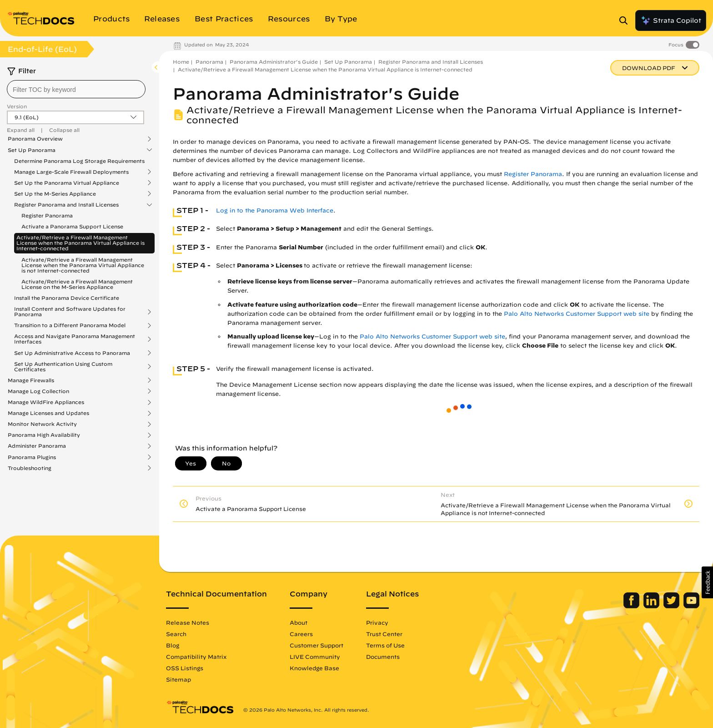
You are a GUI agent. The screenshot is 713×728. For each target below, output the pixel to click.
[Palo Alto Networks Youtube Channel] (691, 606)
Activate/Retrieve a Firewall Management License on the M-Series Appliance (77, 284)
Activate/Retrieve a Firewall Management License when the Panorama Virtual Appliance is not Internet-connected (83, 265)
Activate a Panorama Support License (72, 226)
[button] (707, 582)
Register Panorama (47, 215)
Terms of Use (385, 645)
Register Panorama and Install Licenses (66, 205)
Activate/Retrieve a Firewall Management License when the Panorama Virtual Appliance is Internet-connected (80, 243)
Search (176, 634)
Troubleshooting (30, 468)
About (299, 622)
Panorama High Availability (44, 435)
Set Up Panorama (32, 150)
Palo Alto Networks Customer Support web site (577, 314)
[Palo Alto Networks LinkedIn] (652, 606)
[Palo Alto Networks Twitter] (672, 606)
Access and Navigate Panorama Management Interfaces (75, 339)
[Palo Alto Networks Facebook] (632, 606)
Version (17, 106)
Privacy (377, 622)
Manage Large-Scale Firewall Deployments (71, 172)
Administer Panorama (37, 446)
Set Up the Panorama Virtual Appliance (67, 183)
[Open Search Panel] (626, 20)
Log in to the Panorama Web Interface (275, 210)
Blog (173, 645)
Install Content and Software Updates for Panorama (70, 312)
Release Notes (188, 622)
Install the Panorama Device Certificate (67, 298)
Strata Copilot (671, 20)
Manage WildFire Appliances (46, 402)
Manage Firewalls (31, 380)
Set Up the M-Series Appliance (55, 194)
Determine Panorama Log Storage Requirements (79, 161)
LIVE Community (315, 657)
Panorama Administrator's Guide (274, 62)
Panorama (209, 62)
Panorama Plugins (32, 457)
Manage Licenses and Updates (48, 413)
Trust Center (384, 634)
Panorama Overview (35, 139)
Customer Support (316, 645)
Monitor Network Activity (42, 424)
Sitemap (178, 679)
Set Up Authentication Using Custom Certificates (63, 367)
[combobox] (76, 89)
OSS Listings (185, 668)
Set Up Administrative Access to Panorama (72, 353)
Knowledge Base (314, 668)
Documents (383, 657)
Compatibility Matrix (196, 657)
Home (181, 62)
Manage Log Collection (38, 391)
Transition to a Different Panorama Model (70, 325)
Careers (301, 634)
